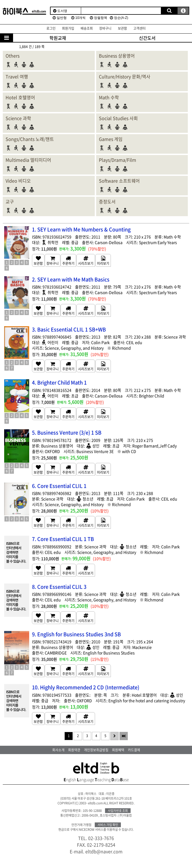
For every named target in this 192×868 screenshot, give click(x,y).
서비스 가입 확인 (108, 825)
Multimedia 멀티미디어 (28, 160)
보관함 (122, 28)
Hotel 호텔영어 (20, 97)
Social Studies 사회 (118, 118)
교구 (10, 201)
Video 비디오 (18, 181)
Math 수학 (109, 97)
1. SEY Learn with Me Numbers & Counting (81, 229)
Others (13, 56)
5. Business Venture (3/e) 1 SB (67, 432)
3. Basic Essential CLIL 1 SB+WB (69, 329)
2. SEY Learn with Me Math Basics (71, 279)
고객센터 (139, 28)
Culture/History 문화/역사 (125, 76)
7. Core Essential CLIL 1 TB (63, 539)
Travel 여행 (17, 76)
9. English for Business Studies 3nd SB (76, 634)
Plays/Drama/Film (118, 160)
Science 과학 (18, 118)
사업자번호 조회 (118, 811)
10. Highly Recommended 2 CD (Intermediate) (86, 687)
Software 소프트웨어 (119, 181)
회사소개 (58, 750)
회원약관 (74, 750)
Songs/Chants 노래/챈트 (30, 139)
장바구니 (105, 28)
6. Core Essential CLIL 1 (59, 486)
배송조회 (87, 28)
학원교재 (58, 38)
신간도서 (147, 38)
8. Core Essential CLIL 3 (59, 587)
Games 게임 (111, 139)
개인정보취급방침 (96, 750)
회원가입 (68, 28)
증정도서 (107, 201)
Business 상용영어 (117, 56)
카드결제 (134, 750)
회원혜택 (118, 750)
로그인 (51, 28)
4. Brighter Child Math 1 (59, 382)
